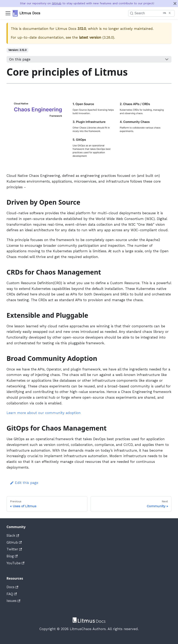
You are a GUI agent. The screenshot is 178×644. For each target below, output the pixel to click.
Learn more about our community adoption (44, 413)
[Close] (175, 3)
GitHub (57, 3)
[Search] (149, 13)
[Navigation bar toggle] (8, 13)
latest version (90, 37)
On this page (20, 59)
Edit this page (24, 483)
